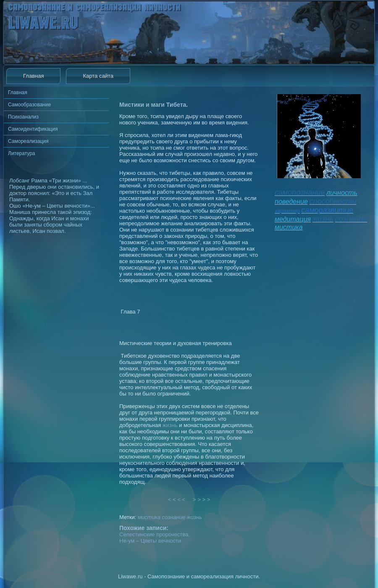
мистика (149, 517)
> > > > (202, 500)
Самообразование (29, 105)
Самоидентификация (33, 129)
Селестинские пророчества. (155, 534)
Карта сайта (98, 76)
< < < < (177, 500)
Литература (22, 153)
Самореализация (28, 141)
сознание (174, 517)
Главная (33, 76)
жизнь (170, 425)
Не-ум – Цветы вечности (150, 541)
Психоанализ (23, 117)
